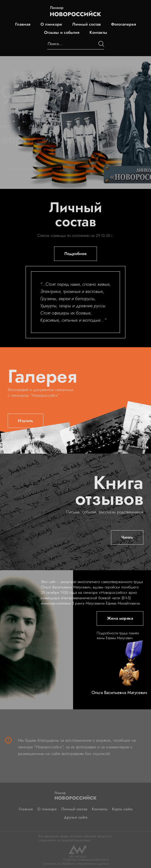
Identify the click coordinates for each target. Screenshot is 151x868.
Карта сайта (122, 809)
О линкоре (51, 24)
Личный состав (87, 24)
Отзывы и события (62, 33)
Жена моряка (120, 618)
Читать (127, 537)
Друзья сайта (76, 817)
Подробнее (75, 254)
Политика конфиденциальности (86, 859)
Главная (23, 24)
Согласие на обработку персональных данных (76, 864)
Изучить (26, 421)
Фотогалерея (123, 24)
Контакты (98, 33)
